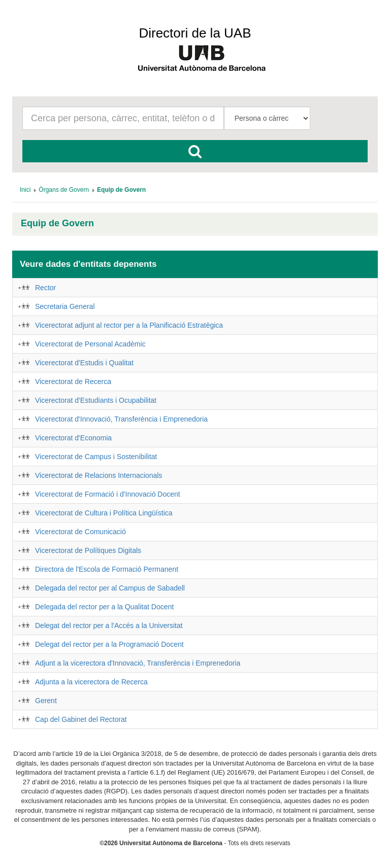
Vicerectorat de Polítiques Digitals (88, 550)
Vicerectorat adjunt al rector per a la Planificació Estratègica (129, 325)
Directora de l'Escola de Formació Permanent (107, 569)
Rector (45, 288)
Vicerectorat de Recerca (73, 381)
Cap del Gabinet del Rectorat (81, 719)
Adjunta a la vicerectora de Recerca (91, 682)
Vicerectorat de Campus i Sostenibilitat (96, 457)
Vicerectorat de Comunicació (80, 532)
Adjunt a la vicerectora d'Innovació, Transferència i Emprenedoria (138, 663)
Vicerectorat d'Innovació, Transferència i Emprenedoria (121, 419)
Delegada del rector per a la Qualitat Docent (104, 607)
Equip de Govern (57, 223)
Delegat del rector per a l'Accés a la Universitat (109, 626)
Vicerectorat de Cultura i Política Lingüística (104, 513)
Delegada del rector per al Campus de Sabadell (110, 588)
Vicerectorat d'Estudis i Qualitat (84, 363)
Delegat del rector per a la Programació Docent (109, 644)
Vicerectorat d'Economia (73, 438)
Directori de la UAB (195, 33)
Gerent (46, 701)
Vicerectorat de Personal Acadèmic (90, 344)
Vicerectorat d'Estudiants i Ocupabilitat (96, 400)
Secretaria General (65, 306)
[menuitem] (25, 190)
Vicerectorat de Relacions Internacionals (99, 475)
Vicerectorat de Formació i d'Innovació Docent (108, 494)
